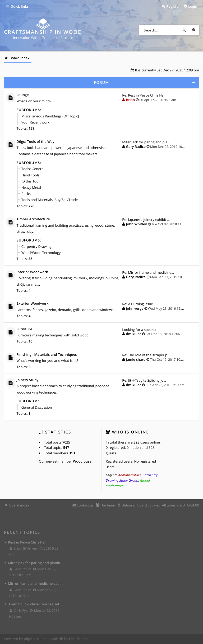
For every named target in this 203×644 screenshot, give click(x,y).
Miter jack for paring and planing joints (36, 563)
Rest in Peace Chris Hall (27, 542)
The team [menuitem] (107, 505)
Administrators (130, 475)
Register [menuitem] (173, 6)
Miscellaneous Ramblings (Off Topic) (50, 116)
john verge (135, 308)
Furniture (24, 329)
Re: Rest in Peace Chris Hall (144, 95)
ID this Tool (30, 181)
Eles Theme (78, 639)
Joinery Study (28, 380)
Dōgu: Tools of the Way (36, 142)
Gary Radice (136, 147)
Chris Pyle (19, 611)
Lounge (23, 95)
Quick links (20, 6)
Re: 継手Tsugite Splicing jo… (144, 380)
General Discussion (37, 407)
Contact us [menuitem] (85, 505)
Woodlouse (82, 461)
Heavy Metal (31, 188)
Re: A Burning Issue (137, 304)
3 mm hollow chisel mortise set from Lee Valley (36, 604)
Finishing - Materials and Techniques (47, 355)
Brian (131, 100)
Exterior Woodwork (33, 304)
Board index (19, 505)
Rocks (26, 194)
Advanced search (194, 30)
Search (184, 30)
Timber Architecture (33, 219)
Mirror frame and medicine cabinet (36, 583)
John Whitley (137, 224)
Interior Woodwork (32, 272)
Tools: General (33, 169)
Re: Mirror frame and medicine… (148, 272)
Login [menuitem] (193, 6)
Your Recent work (36, 122)
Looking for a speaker (139, 330)
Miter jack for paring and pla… (146, 142)
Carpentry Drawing (36, 246)
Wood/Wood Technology (41, 253)
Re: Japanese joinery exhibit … (146, 220)
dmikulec (134, 334)
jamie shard (136, 359)
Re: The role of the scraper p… (146, 355)
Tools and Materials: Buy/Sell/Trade (50, 200)
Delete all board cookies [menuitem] (141, 505)
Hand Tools (30, 175)
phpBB (29, 639)
